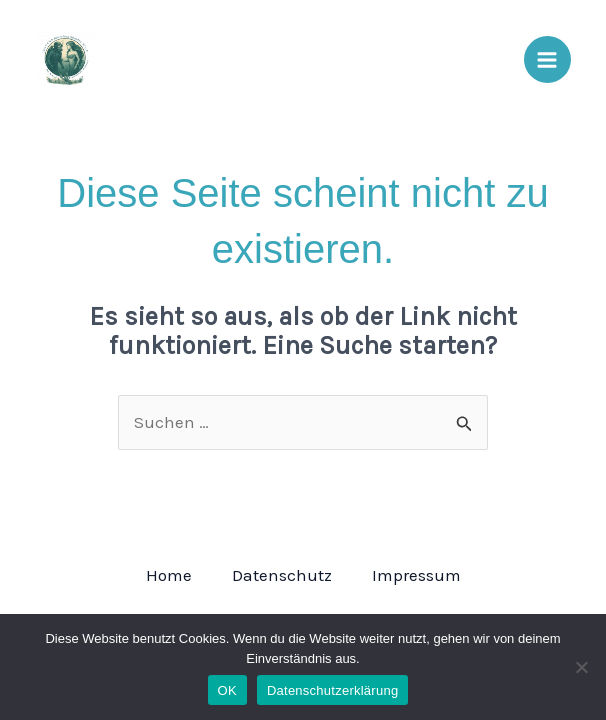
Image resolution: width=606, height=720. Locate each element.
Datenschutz (282, 575)
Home (169, 575)
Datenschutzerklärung (332, 690)
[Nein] (581, 667)
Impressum (416, 575)
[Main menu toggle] (548, 60)
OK (227, 690)
